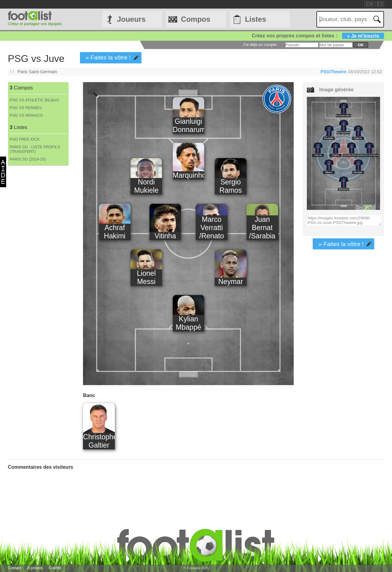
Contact (15, 568)
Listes (256, 19)
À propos (35, 568)
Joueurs (131, 19)
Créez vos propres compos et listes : (318, 36)
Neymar (231, 282)
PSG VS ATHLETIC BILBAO (34, 100)
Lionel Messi (146, 277)
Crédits (55, 568)
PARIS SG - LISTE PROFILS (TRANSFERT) (35, 149)
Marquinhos (188, 175)
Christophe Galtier (99, 441)
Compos (196, 19)
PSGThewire (333, 72)
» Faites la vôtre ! (108, 57)
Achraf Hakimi (115, 232)
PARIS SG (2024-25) (28, 159)
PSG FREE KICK (25, 139)
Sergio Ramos (231, 186)
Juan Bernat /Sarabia (262, 228)
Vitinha (165, 236)
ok (361, 45)
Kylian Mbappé (188, 323)
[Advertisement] (38, 267)
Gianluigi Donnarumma (188, 125)
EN (369, 4)
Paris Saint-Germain (37, 72)
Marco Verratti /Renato (212, 228)
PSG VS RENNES (26, 108)
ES (380, 4)
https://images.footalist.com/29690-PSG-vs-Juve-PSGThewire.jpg (344, 220)
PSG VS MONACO (26, 115)
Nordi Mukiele (146, 186)
